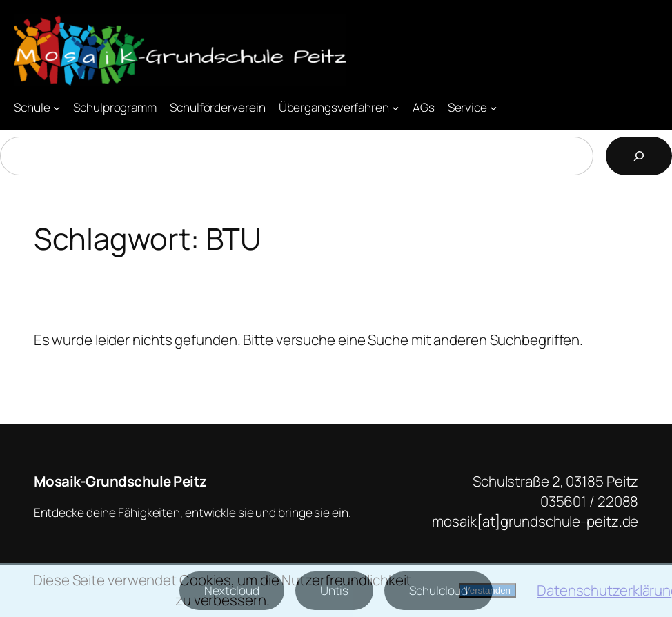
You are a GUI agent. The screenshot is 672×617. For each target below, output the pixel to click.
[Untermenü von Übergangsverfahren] (395, 107)
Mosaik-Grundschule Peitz (120, 481)
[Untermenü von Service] (493, 107)
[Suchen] (639, 156)
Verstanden (487, 590)
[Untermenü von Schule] (57, 107)
